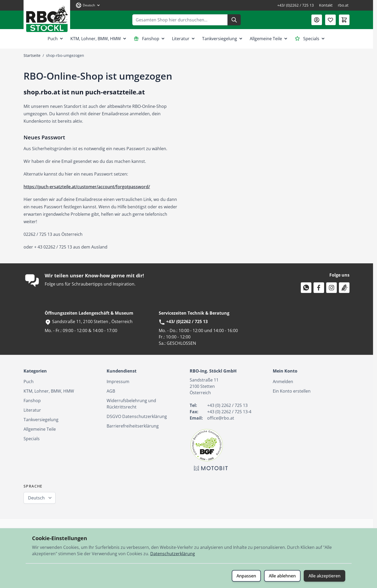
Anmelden (283, 382)
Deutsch (36, 498)
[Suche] (234, 20)
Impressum (118, 382)
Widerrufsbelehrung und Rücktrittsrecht (131, 404)
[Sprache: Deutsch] (88, 5)
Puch (56, 39)
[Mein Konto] (317, 20)
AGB (111, 391)
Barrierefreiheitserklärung (133, 426)
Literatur (184, 39)
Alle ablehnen (282, 576)
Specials (310, 39)
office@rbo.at (221, 418)
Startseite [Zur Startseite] (32, 55)
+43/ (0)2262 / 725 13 (296, 5)
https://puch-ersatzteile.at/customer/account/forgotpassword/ (87, 187)
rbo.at (343, 5)
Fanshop (150, 39)
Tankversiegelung (223, 39)
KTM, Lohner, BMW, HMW (99, 39)
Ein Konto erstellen (292, 391)
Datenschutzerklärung (173, 554)
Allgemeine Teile (269, 39)
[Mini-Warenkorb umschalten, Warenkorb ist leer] (344, 20)
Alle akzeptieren (324, 576)
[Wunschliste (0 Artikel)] (330, 20)
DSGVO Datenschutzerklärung (137, 416)
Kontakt (326, 5)
